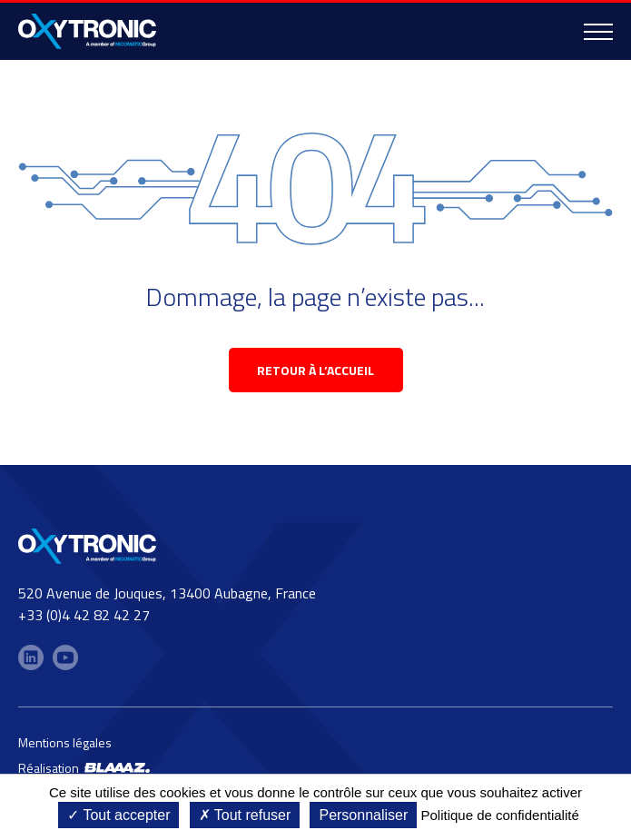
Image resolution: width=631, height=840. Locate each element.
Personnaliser (363, 815)
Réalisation (84, 768)
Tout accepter (118, 815)
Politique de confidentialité (499, 815)
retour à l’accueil (315, 370)
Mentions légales (65, 742)
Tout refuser (245, 815)
